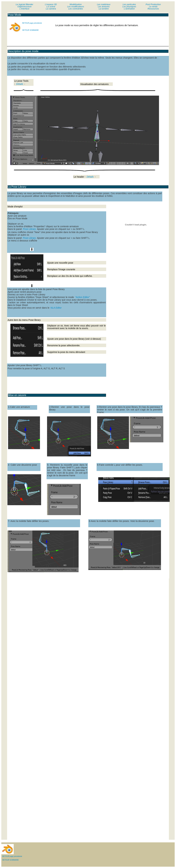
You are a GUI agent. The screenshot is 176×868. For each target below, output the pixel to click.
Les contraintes (76, 9)
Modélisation (76, 4)
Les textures (104, 7)
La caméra (51, 9)
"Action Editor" (82, 297)
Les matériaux (104, 4)
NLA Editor (56, 308)
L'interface (24, 9)
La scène (51, 7)
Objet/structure (24, 7)
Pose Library (30, 229)
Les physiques (129, 7)
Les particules (129, 4)
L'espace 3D (51, 4)
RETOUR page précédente (32, 23)
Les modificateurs (76, 7)
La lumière (104, 9)
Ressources (153, 9)
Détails (20, 84)
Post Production (153, 4)
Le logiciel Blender (24, 4)
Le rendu (153, 7)
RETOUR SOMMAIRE (30, 30)
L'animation (129, 9)
